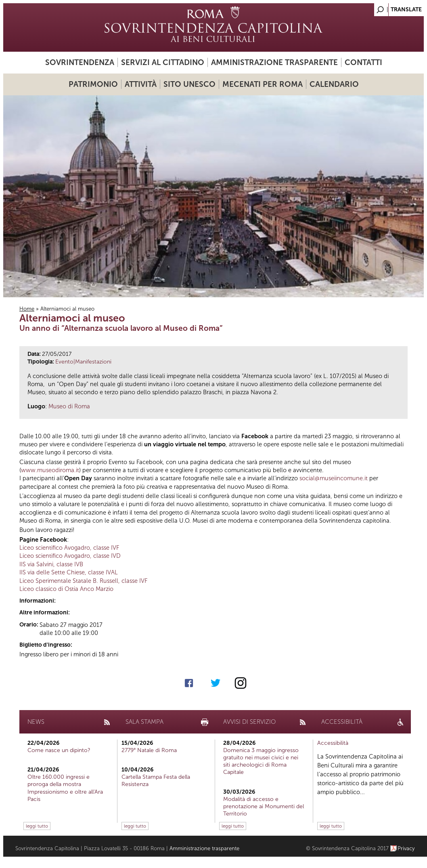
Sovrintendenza (80, 62)
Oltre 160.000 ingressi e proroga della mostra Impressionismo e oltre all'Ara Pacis (65, 788)
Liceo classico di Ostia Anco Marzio (66, 589)
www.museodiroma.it (50, 470)
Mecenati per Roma (263, 84)
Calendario (334, 84)
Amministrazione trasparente (274, 62)
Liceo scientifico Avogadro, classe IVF (69, 548)
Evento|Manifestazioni (83, 362)
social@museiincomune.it (334, 478)
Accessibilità (333, 743)
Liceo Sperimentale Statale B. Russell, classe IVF (83, 581)
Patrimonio (93, 84)
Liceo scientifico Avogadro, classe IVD (70, 556)
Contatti (363, 62)
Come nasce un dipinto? (59, 750)
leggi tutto (37, 826)
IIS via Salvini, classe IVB (51, 564)
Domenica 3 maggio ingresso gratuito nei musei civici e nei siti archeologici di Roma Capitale (261, 761)
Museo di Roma (69, 406)
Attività (141, 84)
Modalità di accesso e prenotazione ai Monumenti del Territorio (264, 806)
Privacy (406, 848)
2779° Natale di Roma (149, 750)
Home (27, 309)
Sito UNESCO (189, 84)
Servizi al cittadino (163, 62)
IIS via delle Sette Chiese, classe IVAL (69, 572)
